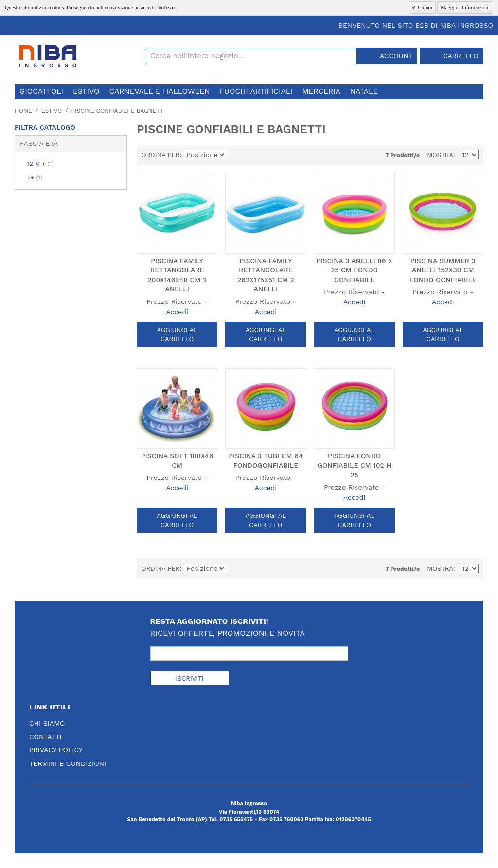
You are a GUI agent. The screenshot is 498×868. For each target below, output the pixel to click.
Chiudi (424, 7)
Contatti (45, 737)
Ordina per (161, 155)
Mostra (440, 155)
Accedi (177, 312)
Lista (269, 155)
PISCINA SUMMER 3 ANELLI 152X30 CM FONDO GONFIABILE (443, 270)
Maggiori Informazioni (465, 7)
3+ (35, 177)
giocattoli (41, 91)
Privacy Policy (56, 750)
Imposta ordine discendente (235, 155)
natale (364, 91)
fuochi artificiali (256, 91)
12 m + (40, 164)
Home (23, 111)
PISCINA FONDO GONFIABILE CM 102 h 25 (355, 465)
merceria (321, 91)
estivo (86, 91)
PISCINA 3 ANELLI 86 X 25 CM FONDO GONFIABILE (354, 270)
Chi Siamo (47, 723)
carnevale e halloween (159, 91)
